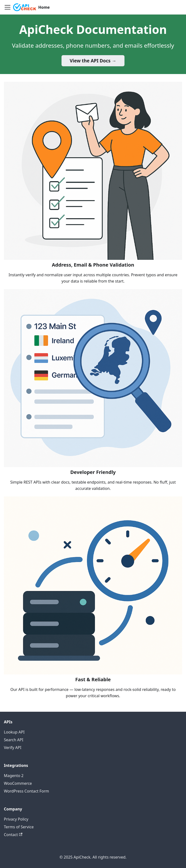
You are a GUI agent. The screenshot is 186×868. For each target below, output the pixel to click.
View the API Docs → (93, 61)
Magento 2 (14, 776)
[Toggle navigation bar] (8, 7)
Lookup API (14, 732)
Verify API (13, 748)
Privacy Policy (16, 819)
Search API (14, 740)
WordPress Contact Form (26, 791)
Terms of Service (19, 827)
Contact (13, 835)
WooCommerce (18, 783)
